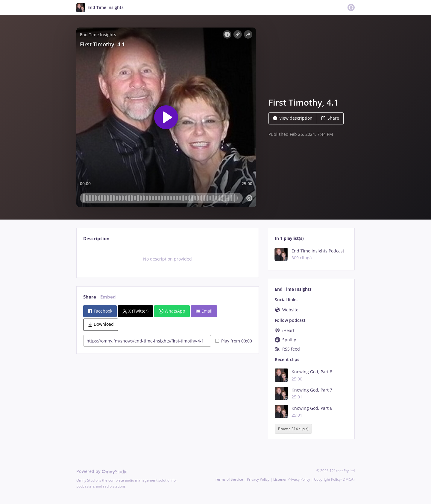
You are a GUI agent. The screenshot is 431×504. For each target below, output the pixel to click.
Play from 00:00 (234, 341)
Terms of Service (229, 479)
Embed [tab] (108, 297)
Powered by (102, 471)
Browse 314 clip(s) (293, 429)
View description (293, 118)
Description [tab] (96, 239)
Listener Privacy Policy (292, 479)
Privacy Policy (258, 479)
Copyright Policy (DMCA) (334, 479)
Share (330, 118)
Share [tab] (90, 297)
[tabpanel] (167, 259)
